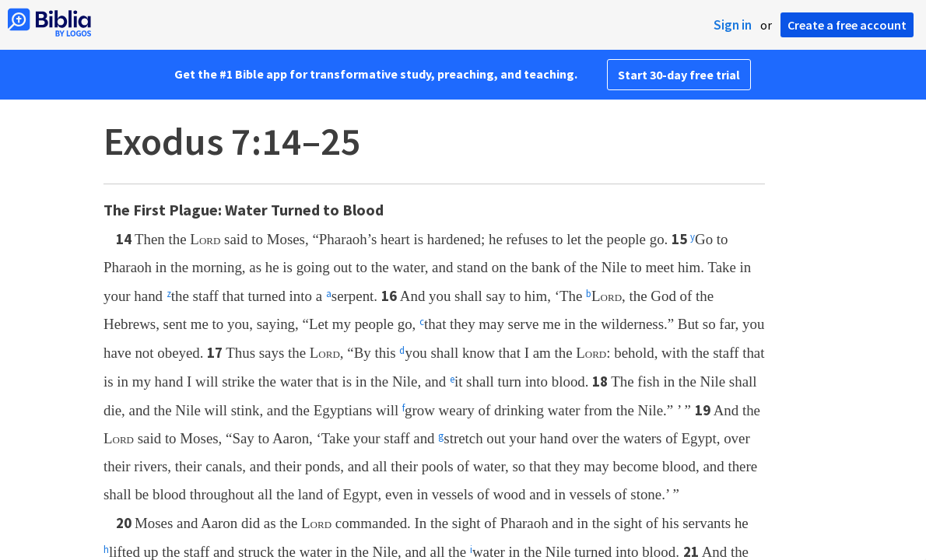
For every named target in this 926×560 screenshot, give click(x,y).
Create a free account (847, 25)
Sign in (733, 25)
